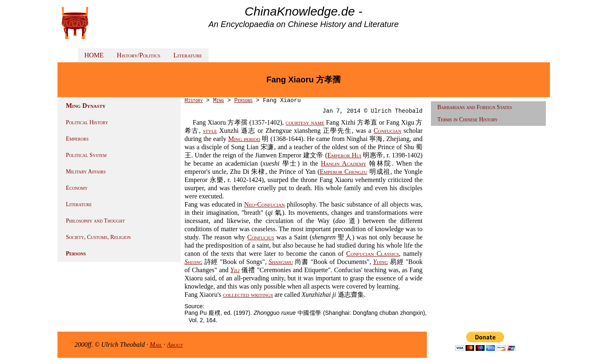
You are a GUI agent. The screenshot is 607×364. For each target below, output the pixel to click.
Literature (188, 55)
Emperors (77, 139)
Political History (87, 122)
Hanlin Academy (344, 163)
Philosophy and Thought (96, 221)
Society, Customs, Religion (98, 237)
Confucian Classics (373, 254)
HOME (94, 55)
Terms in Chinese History (468, 119)
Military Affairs (86, 172)
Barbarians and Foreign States (475, 107)
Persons (76, 254)
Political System (86, 155)
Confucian (387, 131)
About (175, 345)
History (194, 100)
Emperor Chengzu (344, 172)
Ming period (244, 139)
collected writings (248, 295)
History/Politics (139, 55)
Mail (156, 345)
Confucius (261, 237)
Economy (77, 188)
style (210, 131)
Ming (218, 100)
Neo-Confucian (265, 204)
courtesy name (305, 122)
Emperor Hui (345, 155)
